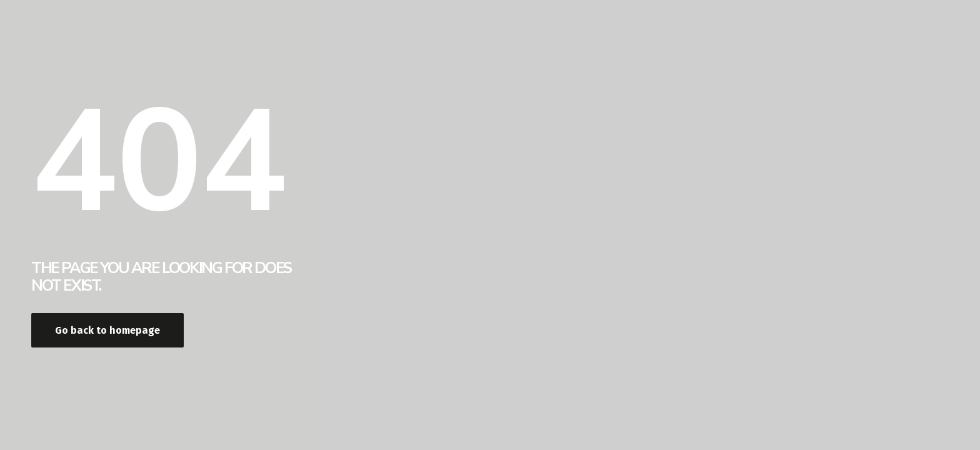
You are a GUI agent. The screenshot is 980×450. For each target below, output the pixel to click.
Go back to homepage (107, 330)
